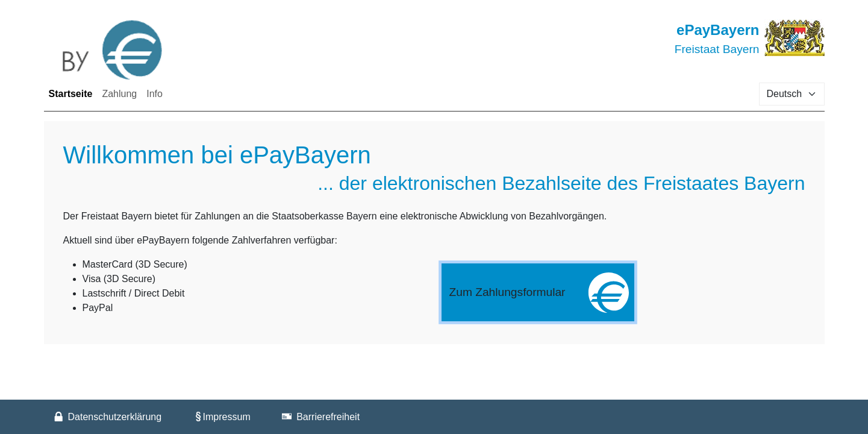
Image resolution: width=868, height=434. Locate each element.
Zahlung (119, 94)
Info (155, 94)
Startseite (73, 93)
